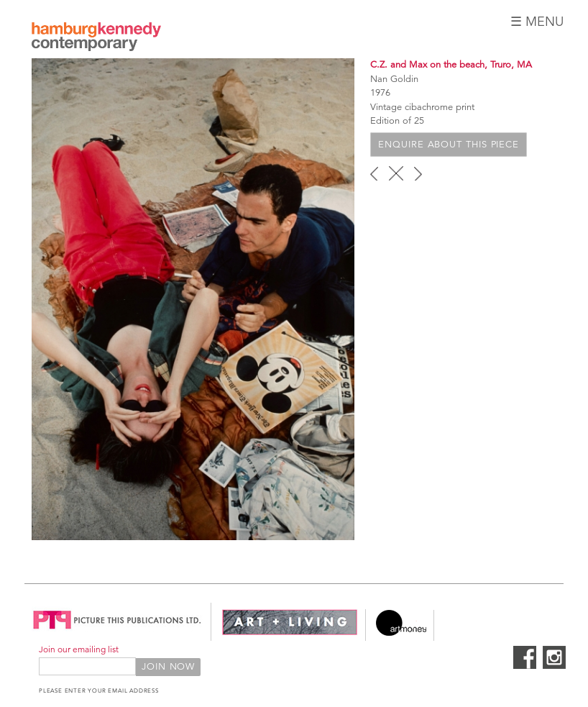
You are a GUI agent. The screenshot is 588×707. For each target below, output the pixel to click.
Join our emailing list (79, 649)
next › (418, 173)
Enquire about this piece (449, 145)
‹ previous (374, 173)
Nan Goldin (394, 79)
